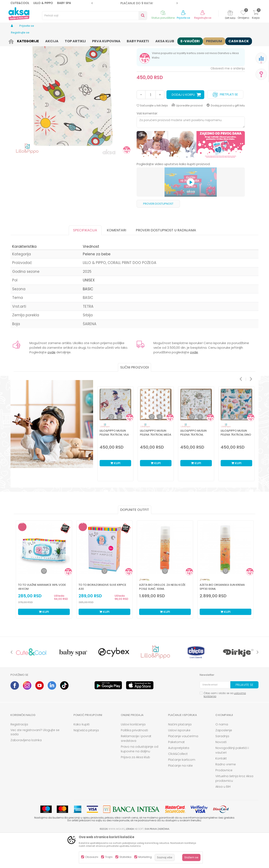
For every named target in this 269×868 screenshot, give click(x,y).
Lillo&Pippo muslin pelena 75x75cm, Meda (156, 465)
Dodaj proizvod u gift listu (226, 138)
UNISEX (89, 313)
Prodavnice (224, 803)
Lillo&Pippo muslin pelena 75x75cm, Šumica (193, 467)
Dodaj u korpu (183, 127)
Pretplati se (225, 126)
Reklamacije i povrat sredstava (136, 771)
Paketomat (176, 775)
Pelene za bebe (97, 40)
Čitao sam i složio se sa (225, 727)
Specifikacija (85, 263)
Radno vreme (226, 797)
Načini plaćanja (180, 757)
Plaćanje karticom (182, 792)
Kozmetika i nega (46, 40)
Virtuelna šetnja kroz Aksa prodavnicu (234, 811)
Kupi (115, 496)
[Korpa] (256, 15)
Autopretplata (179, 781)
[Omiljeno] (243, 13)
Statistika (125, 857)
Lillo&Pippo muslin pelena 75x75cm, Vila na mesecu (114, 467)
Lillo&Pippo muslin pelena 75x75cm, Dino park (236, 467)
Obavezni (92, 857)
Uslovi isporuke (179, 763)
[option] (134, 3)
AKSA (14, 40)
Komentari (116, 263)
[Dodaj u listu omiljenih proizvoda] (44, 604)
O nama (222, 757)
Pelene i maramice (72, 40)
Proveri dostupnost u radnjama (166, 263)
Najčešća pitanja (86, 763)
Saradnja (222, 769)
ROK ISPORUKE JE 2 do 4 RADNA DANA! (134, 3)
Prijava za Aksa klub (135, 790)
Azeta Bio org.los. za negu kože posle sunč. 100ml (162, 619)
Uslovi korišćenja (133, 757)
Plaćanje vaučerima (183, 769)
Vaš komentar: (147, 146)
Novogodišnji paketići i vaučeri (232, 783)
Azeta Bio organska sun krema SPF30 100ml (222, 619)
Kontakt (221, 791)
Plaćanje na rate (180, 798)
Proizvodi (26, 40)
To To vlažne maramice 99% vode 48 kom (42, 619)
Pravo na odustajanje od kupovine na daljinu (140, 782)
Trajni (109, 857)
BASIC (88, 322)
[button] (95, 16)
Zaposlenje (224, 763)
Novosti (221, 775)
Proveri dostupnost (158, 236)
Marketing (145, 857)
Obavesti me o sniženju (228, 101)
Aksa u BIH (223, 819)
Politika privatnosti (134, 763)
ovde (51, 385)
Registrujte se (203, 18)
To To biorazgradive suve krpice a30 (102, 619)
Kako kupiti (82, 757)
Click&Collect (178, 786)
